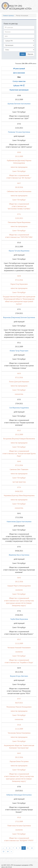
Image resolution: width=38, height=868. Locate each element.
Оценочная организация (19, 90)
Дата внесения (19, 73)
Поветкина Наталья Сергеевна (19, 826)
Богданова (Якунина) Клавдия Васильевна (19, 439)
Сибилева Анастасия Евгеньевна (19, 191)
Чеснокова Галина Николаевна (19, 733)
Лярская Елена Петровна (19, 761)
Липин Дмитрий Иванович (19, 382)
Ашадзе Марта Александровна (19, 586)
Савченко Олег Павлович (19, 469)
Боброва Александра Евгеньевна (19, 795)
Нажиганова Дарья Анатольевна (19, 522)
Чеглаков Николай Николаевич (19, 648)
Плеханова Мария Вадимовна (19, 222)
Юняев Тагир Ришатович (19, 351)
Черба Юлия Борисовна (19, 619)
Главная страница (8, 16)
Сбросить (30, 54)
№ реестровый (19, 69)
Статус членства (19, 81)
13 (4, 851)
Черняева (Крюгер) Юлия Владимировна (19, 495)
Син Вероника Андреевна (19, 408)
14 (8, 851)
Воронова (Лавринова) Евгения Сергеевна (19, 317)
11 (28, 848)
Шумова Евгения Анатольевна (19, 104)
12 (32, 848)
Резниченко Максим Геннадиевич (19, 707)
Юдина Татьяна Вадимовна (19, 251)
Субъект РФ (18, 86)
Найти (23, 54)
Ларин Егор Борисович (19, 284)
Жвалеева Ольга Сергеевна (19, 555)
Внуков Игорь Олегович (19, 676)
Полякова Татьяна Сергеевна (19, 132)
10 (24, 848)
